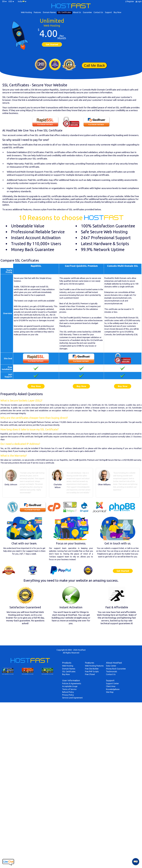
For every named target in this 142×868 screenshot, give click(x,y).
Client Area (111, 686)
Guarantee (87, 12)
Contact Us (98, 12)
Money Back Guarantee (116, 669)
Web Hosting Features (94, 666)
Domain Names (49, 12)
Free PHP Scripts (92, 671)
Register (131, 1)
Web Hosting (26, 12)
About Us (77, 12)
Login (139, 1)
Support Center (112, 683)
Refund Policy (68, 692)
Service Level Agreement (72, 698)
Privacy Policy (68, 695)
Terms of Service (69, 689)
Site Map (110, 692)
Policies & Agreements (72, 683)
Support (108, 12)
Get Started (52, 44)
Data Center (111, 666)
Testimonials (112, 671)
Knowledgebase (113, 689)
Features (37, 12)
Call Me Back (94, 65)
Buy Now (117, 12)
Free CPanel (90, 674)
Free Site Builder (92, 669)
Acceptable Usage (70, 686)
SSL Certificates (64, 12)
